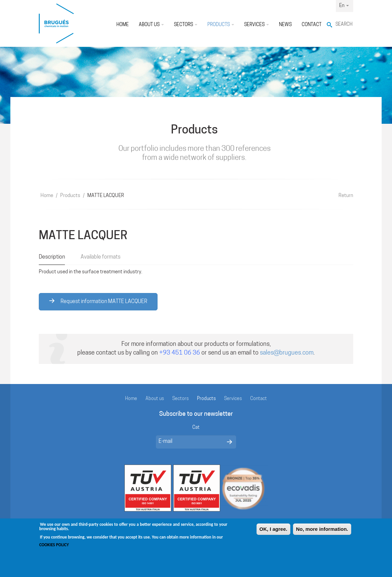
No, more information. (322, 533)
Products (221, 25)
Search (344, 25)
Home (123, 25)
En (344, 6)
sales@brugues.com (287, 353)
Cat (196, 428)
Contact (312, 25)
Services (257, 25)
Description (52, 257)
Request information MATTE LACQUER (98, 301)
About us (151, 25)
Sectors (186, 25)
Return (346, 196)
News (285, 25)
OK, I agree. (273, 533)
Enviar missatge (229, 442)
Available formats (101, 257)
